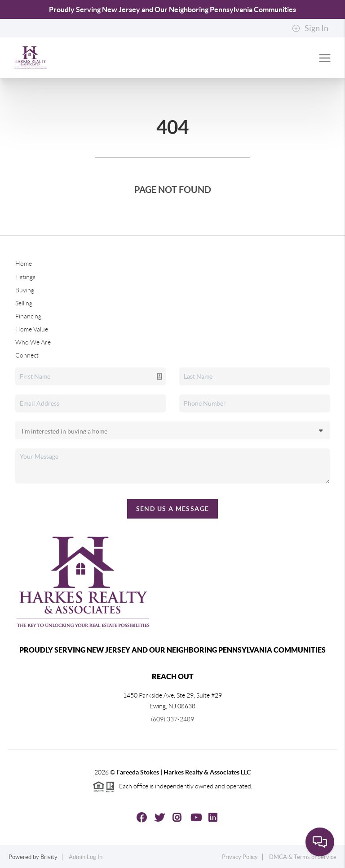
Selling (24, 303)
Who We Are (33, 342)
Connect (27, 355)
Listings (25, 277)
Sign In (310, 28)
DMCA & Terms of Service (303, 857)
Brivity (49, 857)
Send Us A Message (173, 509)
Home (24, 264)
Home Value (32, 329)
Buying (25, 290)
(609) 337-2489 (172, 719)
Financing (28, 316)
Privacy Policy (240, 857)
